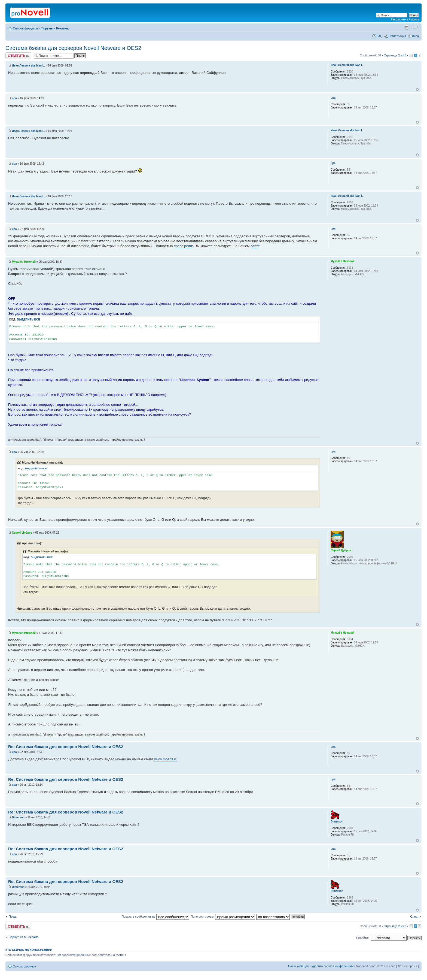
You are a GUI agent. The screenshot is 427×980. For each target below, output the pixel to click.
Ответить (18, 56)
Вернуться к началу (417, 90)
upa (14, 98)
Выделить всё (28, 320)
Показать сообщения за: (156, 917)
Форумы (47, 28)
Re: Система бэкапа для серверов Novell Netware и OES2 (66, 747)
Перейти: (363, 938)
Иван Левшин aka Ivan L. (28, 66)
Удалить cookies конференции (333, 966)
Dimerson (18, 817)
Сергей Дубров (22, 533)
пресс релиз (184, 246)
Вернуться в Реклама (24, 937)
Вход (415, 36)
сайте (255, 246)
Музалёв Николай (24, 262)
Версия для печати (407, 27)
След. (414, 917)
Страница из (395, 55)
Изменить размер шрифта (415, 27)
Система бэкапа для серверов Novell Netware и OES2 (73, 48)
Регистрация (397, 36)
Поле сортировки (223, 917)
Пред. (13, 917)
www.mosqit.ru (166, 759)
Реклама (62, 28)
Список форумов (25, 28)
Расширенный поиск (405, 19)
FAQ (380, 36)
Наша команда (298, 966)
